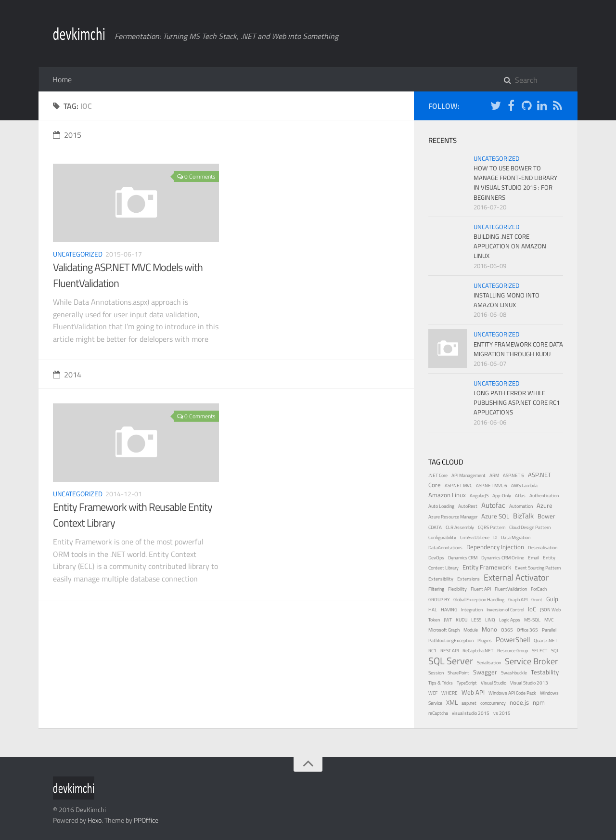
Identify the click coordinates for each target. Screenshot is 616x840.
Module (471, 630)
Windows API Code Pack (512, 693)
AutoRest (468, 506)
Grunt (537, 600)
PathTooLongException (451, 640)
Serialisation (489, 663)
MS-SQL (532, 620)
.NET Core (438, 475)
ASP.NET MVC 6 (492, 485)
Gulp (552, 599)
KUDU (462, 620)
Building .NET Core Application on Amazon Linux (510, 246)
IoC (532, 609)
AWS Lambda (524, 485)
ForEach (539, 589)
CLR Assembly (460, 527)
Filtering (436, 589)
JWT (448, 620)
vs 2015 (502, 713)
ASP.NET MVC (458, 485)
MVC (549, 620)
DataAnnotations (445, 548)
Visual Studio (494, 683)
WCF (433, 693)
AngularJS (479, 496)
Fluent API (481, 589)
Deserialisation (543, 548)
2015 (67, 135)
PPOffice (146, 820)
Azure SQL (495, 516)
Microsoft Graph (444, 630)
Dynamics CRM (463, 558)
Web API (473, 692)
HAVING (449, 610)
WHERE (449, 693)
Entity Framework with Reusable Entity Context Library (133, 515)
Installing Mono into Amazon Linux (507, 300)
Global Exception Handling (479, 600)
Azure (545, 506)
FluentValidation (511, 589)
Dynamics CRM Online (503, 558)
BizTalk (523, 516)
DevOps (436, 558)
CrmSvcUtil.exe (475, 537)
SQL (555, 651)
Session (436, 673)
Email (533, 558)
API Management (468, 475)
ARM (494, 475)
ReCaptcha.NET (478, 651)
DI (495, 537)
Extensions (468, 579)
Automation (521, 506)
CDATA (435, 527)
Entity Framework (487, 567)
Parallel (549, 630)
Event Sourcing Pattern (538, 568)
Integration (472, 610)
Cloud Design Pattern (530, 527)
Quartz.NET (545, 640)
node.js (519, 703)
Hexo (95, 820)
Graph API (518, 600)
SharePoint (458, 673)
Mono (489, 629)
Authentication (544, 496)
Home (62, 79)
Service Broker (531, 661)
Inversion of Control (505, 610)
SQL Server (451, 661)
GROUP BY (439, 600)
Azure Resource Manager (453, 517)
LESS (476, 620)
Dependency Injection (495, 547)
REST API (449, 651)
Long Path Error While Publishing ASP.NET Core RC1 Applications (517, 402)
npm (539, 703)
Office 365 (527, 630)
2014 (67, 375)
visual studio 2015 (471, 713)
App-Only (502, 496)
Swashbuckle (514, 673)
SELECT (539, 651)
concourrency (493, 703)
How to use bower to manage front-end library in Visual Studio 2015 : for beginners (515, 182)
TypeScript (467, 683)
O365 (507, 630)
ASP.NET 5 (513, 475)
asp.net (469, 703)
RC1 (432, 651)
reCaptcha (438, 713)
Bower (546, 516)
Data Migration (516, 537)
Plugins (485, 640)
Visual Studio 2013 (529, 683)
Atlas (520, 496)
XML (452, 703)
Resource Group (513, 651)
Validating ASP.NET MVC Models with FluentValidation (128, 275)
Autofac (493, 505)
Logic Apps (510, 620)
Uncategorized (78, 254)
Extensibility (441, 579)
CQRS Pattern (492, 527)
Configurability (442, 537)
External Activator (516, 577)
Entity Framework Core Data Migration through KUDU (518, 349)
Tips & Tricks (441, 683)
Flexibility (457, 589)
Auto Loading (441, 506)
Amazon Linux (447, 495)
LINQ (490, 620)
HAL (433, 610)
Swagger (485, 672)
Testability (545, 672)
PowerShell (513, 640)
